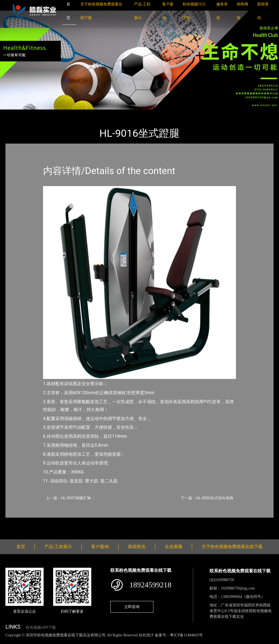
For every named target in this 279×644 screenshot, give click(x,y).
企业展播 (174, 547)
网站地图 (8, 641)
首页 (15, 113)
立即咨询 (132, 607)
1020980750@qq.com (238, 588)
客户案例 (100, 547)
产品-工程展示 (38, 113)
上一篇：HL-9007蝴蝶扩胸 (68, 498)
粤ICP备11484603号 (186, 635)
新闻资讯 (137, 547)
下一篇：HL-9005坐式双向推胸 (207, 498)
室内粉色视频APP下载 (77, 113)
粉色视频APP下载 (41, 628)
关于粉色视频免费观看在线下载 (232, 547)
